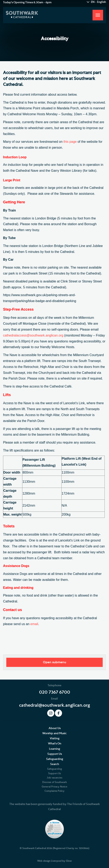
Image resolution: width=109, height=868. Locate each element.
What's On (55, 744)
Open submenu (54, 662)
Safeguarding (55, 759)
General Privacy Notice (54, 787)
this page (70, 142)
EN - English (98, 2)
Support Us (55, 754)
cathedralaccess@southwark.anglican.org (33, 335)
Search (55, 764)
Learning (54, 749)
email (34, 624)
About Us (55, 728)
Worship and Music (54, 733)
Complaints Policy (54, 791)
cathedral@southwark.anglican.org (54, 705)
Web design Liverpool (49, 861)
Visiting (55, 738)
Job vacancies (54, 778)
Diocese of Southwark (54, 782)
